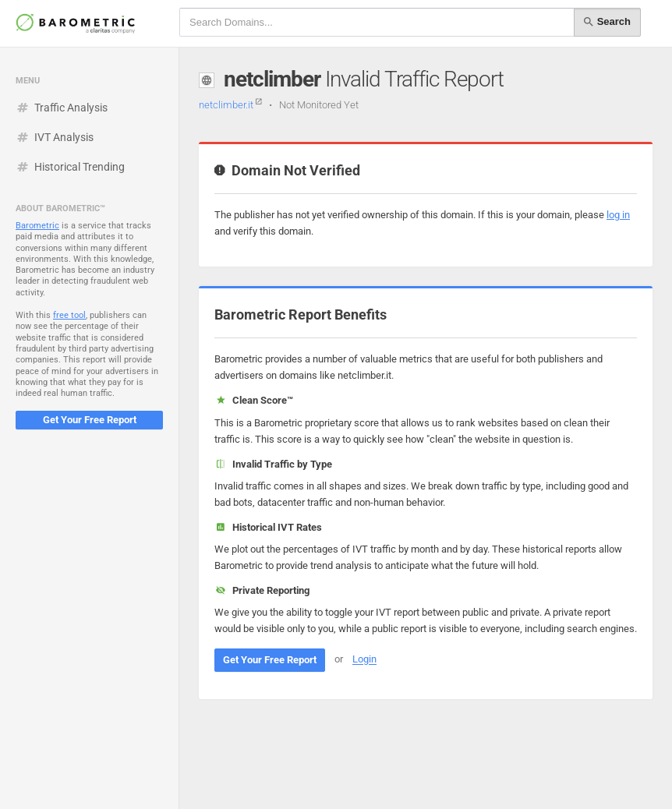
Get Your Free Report (90, 420)
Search (607, 22)
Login (364, 660)
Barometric (37, 226)
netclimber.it (230, 105)
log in (618, 215)
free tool (69, 315)
